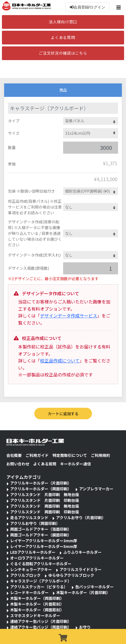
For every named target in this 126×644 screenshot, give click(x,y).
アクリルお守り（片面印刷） (81, 518)
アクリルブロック (25, 575)
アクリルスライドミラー (81, 569)
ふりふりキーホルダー (82, 552)
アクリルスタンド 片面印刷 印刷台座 (45, 500)
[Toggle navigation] (119, 7)
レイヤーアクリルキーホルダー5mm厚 (44, 546)
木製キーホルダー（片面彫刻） (37, 604)
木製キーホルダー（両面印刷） (37, 598)
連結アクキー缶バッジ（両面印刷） (41, 627)
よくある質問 (63, 37)
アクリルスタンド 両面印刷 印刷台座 (45, 512)
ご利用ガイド (37, 455)
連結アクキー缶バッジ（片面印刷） (41, 621)
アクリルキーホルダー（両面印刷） (41, 489)
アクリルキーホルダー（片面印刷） (41, 483)
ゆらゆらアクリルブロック (71, 575)
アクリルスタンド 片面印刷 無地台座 (45, 494)
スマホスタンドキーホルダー (35, 615)
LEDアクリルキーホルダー (33, 552)
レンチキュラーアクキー (31, 569)
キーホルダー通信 (75, 464)
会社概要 (14, 455)
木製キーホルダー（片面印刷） (83, 592)
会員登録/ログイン (88, 7)
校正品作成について (60, 361)
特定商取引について (70, 455)
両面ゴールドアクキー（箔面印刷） (41, 529)
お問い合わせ (18, 464)
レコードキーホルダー (29, 592)
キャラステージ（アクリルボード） (41, 581)
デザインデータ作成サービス (69, 316)
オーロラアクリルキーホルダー (37, 558)
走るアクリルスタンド (29, 518)
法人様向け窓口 (63, 22)
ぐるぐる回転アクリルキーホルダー (41, 564)
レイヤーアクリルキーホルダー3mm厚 (44, 541)
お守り (85, 627)
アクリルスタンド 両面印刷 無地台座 (45, 506)
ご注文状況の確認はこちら (63, 53)
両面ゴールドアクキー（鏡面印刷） (41, 535)
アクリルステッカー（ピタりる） (39, 587)
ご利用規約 (100, 455)
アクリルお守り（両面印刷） (35, 523)
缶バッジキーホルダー (94, 587)
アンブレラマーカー (96, 489)
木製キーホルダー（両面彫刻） (37, 610)
